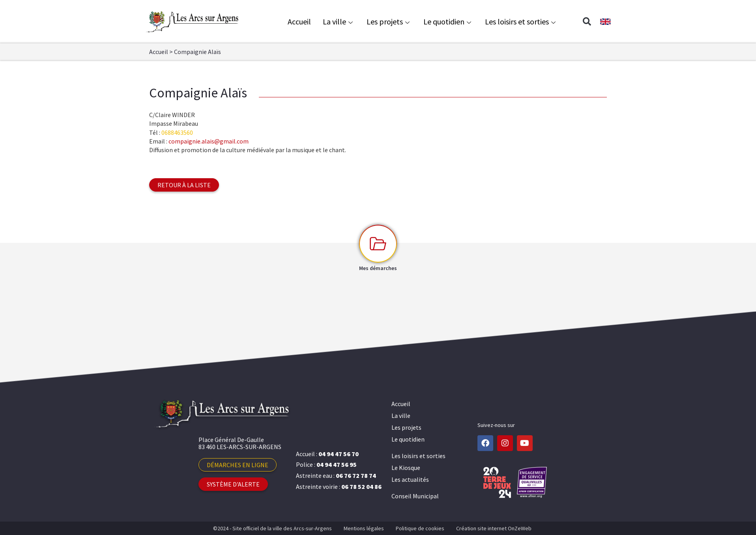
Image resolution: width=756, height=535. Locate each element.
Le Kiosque (406, 468)
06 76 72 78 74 (356, 475)
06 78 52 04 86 (361, 487)
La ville (339, 21)
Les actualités (410, 479)
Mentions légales (364, 528)
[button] (587, 22)
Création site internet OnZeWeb (494, 528)
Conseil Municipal (415, 496)
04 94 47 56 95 (337, 464)
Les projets (389, 21)
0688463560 (177, 132)
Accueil (299, 21)
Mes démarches (378, 268)
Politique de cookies (420, 528)
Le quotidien (448, 21)
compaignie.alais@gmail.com (209, 141)
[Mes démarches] (378, 244)
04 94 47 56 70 (339, 454)
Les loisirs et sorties (521, 21)
